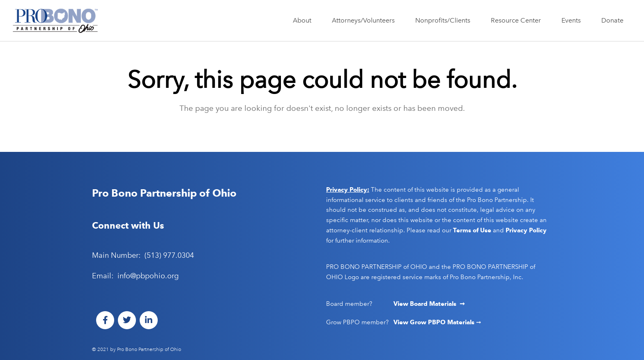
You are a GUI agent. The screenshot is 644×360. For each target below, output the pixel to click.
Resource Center (518, 21)
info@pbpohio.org (148, 276)
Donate (612, 20)
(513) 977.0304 (169, 255)
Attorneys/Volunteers (365, 21)
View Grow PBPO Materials (435, 322)
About (304, 21)
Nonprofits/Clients (445, 21)
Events (573, 21)
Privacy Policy (526, 230)
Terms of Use (472, 230)
